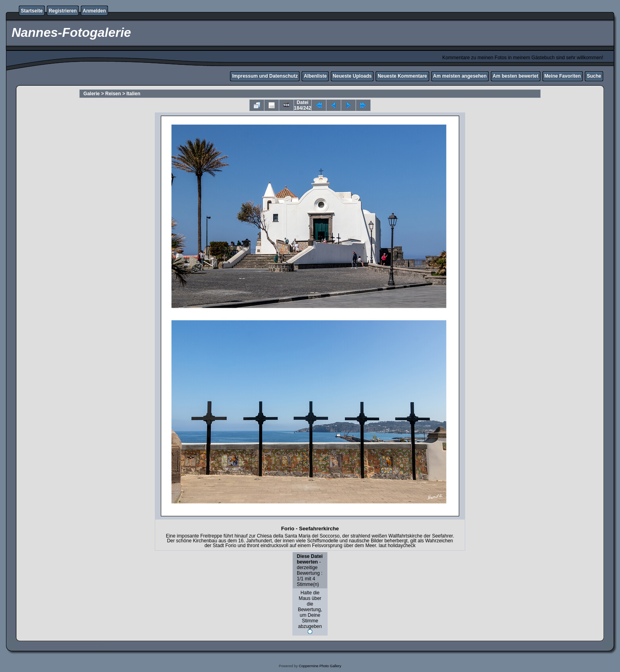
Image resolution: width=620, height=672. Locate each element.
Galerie (92, 94)
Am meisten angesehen (460, 76)
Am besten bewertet (516, 76)
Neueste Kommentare (402, 76)
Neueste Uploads (352, 76)
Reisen (113, 94)
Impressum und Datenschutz (265, 76)
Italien (133, 94)
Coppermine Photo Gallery (320, 666)
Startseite (32, 11)
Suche (594, 76)
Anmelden (94, 11)
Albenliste (315, 76)
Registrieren (63, 11)
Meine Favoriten (563, 76)
